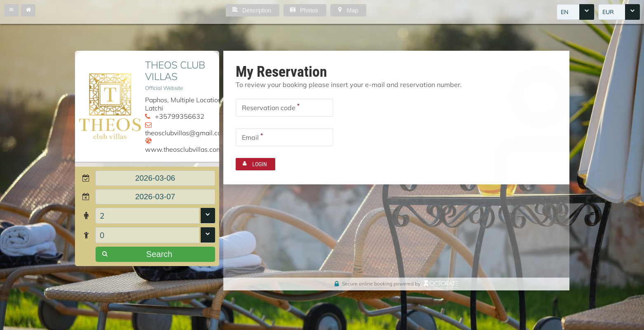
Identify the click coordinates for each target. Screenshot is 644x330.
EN (564, 12)
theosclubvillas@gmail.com (186, 133)
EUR (608, 12)
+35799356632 (180, 116)
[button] (11, 10)
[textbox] (155, 178)
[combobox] (575, 12)
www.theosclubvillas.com (184, 149)
